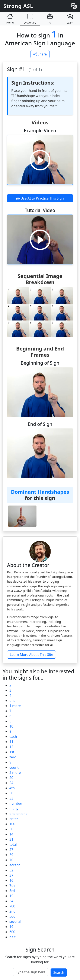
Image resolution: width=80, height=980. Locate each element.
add (12, 916)
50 (11, 793)
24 (11, 783)
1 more (15, 706)
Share (40, 54)
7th (12, 886)
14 (11, 834)
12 (11, 747)
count (14, 767)
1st (12, 752)
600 (12, 932)
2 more (15, 773)
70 (11, 860)
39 (11, 855)
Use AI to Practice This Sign (40, 198)
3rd (12, 891)
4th (12, 788)
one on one (18, 814)
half (12, 937)
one (12, 701)
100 (12, 824)
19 (11, 927)
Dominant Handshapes (40, 492)
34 (11, 901)
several (15, 922)
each (13, 737)
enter (14, 819)
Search (59, 973)
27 (11, 850)
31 (11, 839)
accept (15, 865)
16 (11, 880)
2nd (12, 911)
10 (11, 726)
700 (12, 906)
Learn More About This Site (31, 655)
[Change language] (74, 6)
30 (11, 829)
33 (11, 798)
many (14, 808)
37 (11, 875)
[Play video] (40, 160)
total (13, 844)
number (16, 803)
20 (11, 778)
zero (13, 757)
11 (11, 742)
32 (11, 870)
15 (11, 896)
